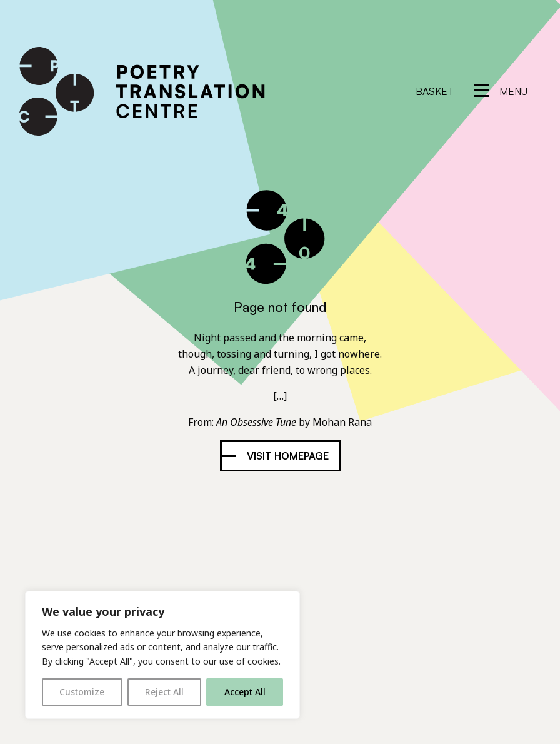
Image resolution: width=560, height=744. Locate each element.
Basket (435, 91)
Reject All (164, 692)
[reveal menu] (501, 91)
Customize (82, 692)
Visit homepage (288, 456)
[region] (162, 655)
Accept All (245, 692)
